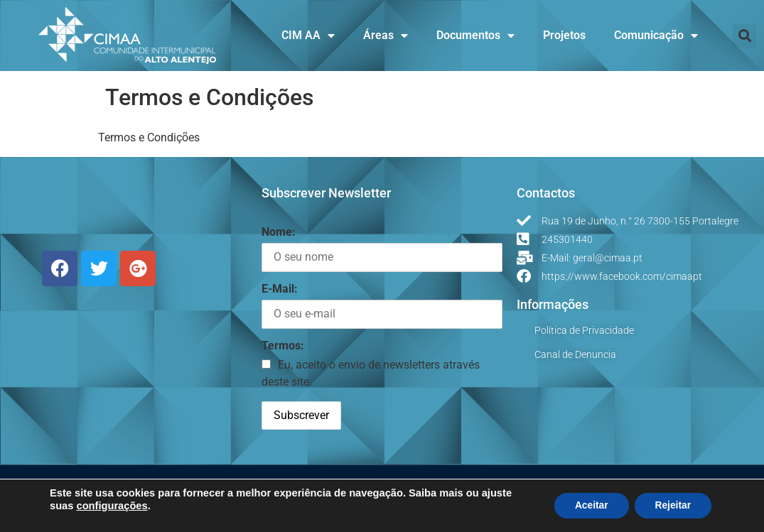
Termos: (283, 346)
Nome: (279, 232)
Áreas (386, 36)
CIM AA (308, 36)
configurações (112, 506)
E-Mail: (280, 289)
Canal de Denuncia (575, 354)
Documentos (475, 36)
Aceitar (588, 506)
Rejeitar (672, 506)
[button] (744, 36)
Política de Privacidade (584, 330)
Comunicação (656, 36)
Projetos (564, 35)
